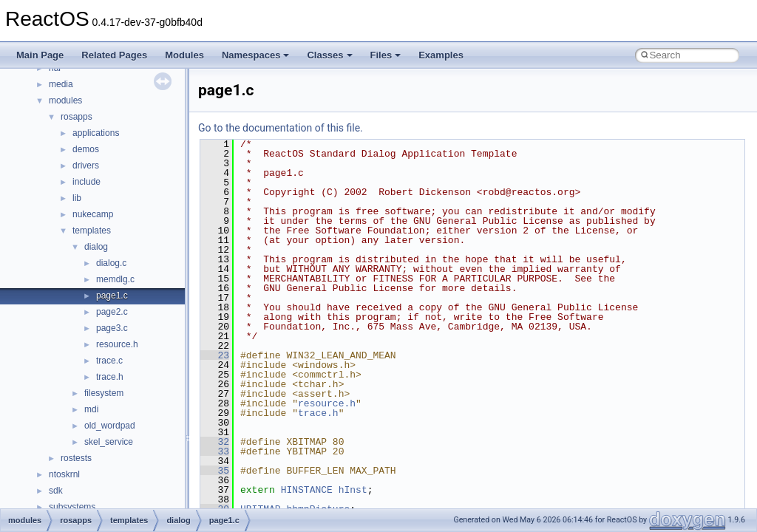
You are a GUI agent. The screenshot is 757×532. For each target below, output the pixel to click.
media (61, 84)
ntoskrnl (64, 474)
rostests (76, 458)
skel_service (109, 442)
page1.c (112, 296)
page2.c (112, 312)
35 (215, 471)
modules (65, 100)
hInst (353, 490)
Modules (184, 55)
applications (96, 133)
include (86, 182)
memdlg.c (115, 279)
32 (215, 442)
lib (77, 198)
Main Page (40, 55)
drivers (86, 166)
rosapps (77, 117)
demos (86, 149)
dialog (96, 247)
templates (92, 231)
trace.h (110, 377)
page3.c (112, 328)
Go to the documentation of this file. (281, 128)
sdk (56, 491)
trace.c (109, 361)
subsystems (72, 507)
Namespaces (256, 55)
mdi (91, 409)
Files (386, 55)
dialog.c (111, 263)
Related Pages (114, 55)
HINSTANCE (307, 490)
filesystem (104, 393)
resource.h (117, 344)
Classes (329, 55)
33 (215, 451)
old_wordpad (110, 426)
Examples (441, 55)
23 (215, 355)
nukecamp (93, 214)
